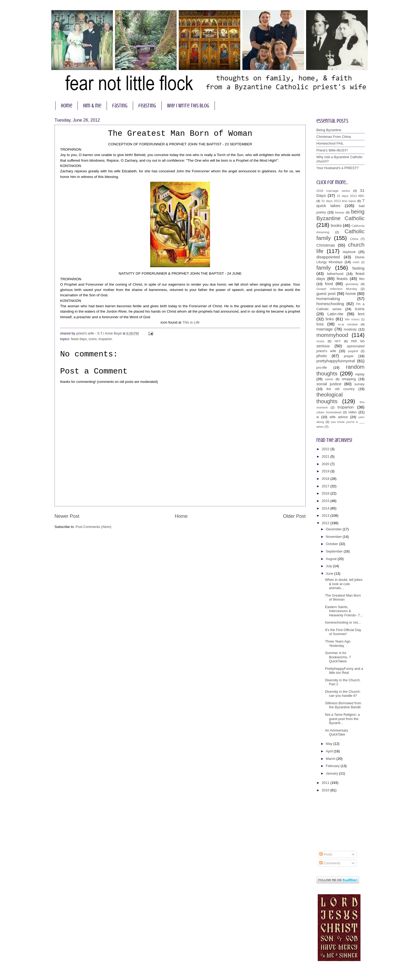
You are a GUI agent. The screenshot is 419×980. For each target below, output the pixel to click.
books (336, 225)
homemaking (328, 299)
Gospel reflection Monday (337, 289)
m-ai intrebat (348, 324)
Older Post (294, 516)
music (320, 341)
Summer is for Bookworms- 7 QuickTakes (338, 657)
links (330, 319)
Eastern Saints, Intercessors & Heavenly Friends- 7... (344, 611)
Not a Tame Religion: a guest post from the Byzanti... (342, 719)
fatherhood (335, 274)
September (335, 551)
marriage (325, 329)
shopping (349, 379)
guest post (326, 293)
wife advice (339, 417)
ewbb (356, 262)
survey (359, 384)
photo (322, 356)
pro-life (322, 367)
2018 (326, 479)
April (330, 751)
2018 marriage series (333, 191)
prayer (349, 356)
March (331, 759)
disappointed (328, 257)
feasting (147, 106)
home (67, 106)
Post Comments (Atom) (94, 527)
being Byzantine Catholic (340, 215)
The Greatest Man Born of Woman (343, 597)
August (332, 559)
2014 (326, 508)
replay (360, 374)
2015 (326, 501)
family (324, 268)
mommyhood (332, 335)
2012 (326, 523)
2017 (326, 486)
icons (93, 339)
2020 (326, 464)
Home (181, 516)
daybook (349, 252)
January (332, 773)
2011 (326, 783)
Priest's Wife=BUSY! (332, 150)
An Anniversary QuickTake (337, 732)
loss (320, 324)
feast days (79, 339)
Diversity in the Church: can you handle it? (343, 694)
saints (329, 379)
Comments (330, 863)
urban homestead (329, 412)
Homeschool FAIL (330, 143)
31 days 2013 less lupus (339, 201)
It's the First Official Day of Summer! (343, 632)
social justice (329, 384)
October (332, 544)
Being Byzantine (329, 130)
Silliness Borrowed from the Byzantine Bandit (343, 705)
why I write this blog (188, 106)
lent (361, 314)
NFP (338, 341)
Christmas (326, 245)
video (353, 412)
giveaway (352, 284)
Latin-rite (335, 314)
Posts (326, 854)
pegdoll (353, 351)
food (329, 284)
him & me (92, 106)
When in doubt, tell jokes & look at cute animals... (344, 584)
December (334, 529)
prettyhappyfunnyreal (336, 361)
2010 (326, 790)
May (329, 744)
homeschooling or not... (343, 622)
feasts (342, 279)
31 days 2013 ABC (351, 196)
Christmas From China (334, 137)
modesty (350, 329)
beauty (340, 212)
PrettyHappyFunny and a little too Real (344, 671)
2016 (326, 493)
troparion (105, 339)
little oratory (352, 319)
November (334, 537)
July (329, 566)
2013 (326, 516)
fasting (120, 106)
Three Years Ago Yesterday (338, 643)
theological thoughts (329, 398)
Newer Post (67, 516)
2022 (326, 449)
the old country (340, 389)
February (333, 766)
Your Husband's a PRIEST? (337, 168)
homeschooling (330, 304)
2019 (326, 471)
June (330, 573)
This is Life (191, 322)
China (354, 239)
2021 (326, 456)
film (362, 279)
